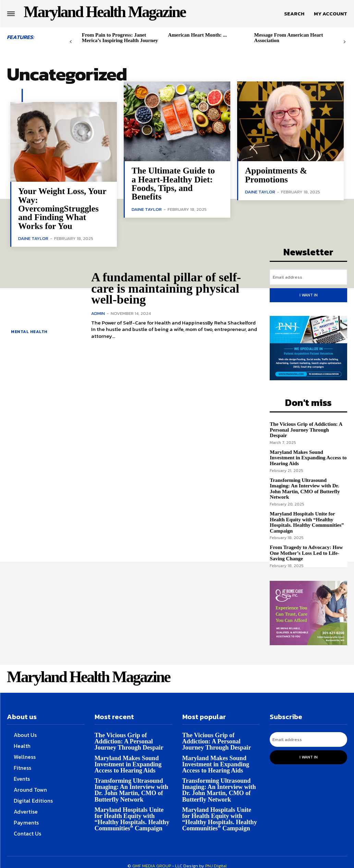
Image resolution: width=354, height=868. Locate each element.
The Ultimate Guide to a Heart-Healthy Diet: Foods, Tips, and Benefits (173, 183)
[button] (294, 14)
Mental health (29, 331)
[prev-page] (71, 42)
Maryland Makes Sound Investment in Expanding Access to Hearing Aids (308, 451)
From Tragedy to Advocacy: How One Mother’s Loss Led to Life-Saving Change (306, 545)
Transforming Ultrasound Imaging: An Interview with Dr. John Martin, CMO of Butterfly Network (305, 481)
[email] (308, 276)
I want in (309, 294)
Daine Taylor (33, 238)
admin (98, 313)
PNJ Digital (216, 858)
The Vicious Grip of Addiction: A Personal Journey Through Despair (308, 426)
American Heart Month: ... (197, 35)
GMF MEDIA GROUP (152, 858)
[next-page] (345, 42)
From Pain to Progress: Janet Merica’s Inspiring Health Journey (120, 38)
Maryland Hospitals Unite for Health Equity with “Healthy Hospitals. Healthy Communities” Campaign (307, 515)
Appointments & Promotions (276, 175)
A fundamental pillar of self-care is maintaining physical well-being (165, 288)
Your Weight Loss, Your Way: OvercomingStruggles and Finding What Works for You (62, 208)
